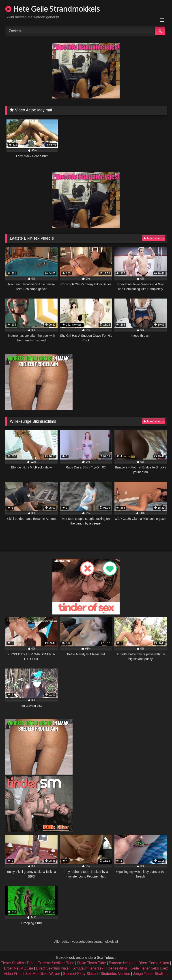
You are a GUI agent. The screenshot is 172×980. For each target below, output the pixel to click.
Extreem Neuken (122, 963)
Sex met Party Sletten (81, 974)
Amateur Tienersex (88, 968)
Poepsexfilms (117, 968)
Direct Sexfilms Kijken (53, 968)
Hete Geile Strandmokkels (53, 9)
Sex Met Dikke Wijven (43, 974)
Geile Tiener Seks (145, 968)
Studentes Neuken (115, 974)
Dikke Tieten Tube (92, 963)
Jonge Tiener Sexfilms (151, 974)
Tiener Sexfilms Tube (18, 963)
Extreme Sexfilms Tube (56, 963)
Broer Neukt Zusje (18, 968)
